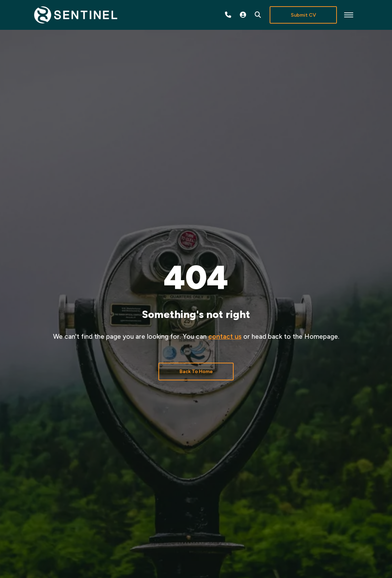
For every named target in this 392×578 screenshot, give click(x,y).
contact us (225, 337)
